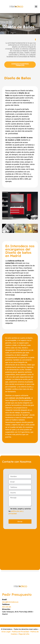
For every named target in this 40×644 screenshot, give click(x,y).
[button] (36, 7)
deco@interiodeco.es (10, 602)
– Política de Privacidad (20, 632)
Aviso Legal (6, 632)
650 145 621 (7, 607)
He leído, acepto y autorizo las (20, 511)
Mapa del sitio (24, 634)
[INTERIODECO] (20, 550)
